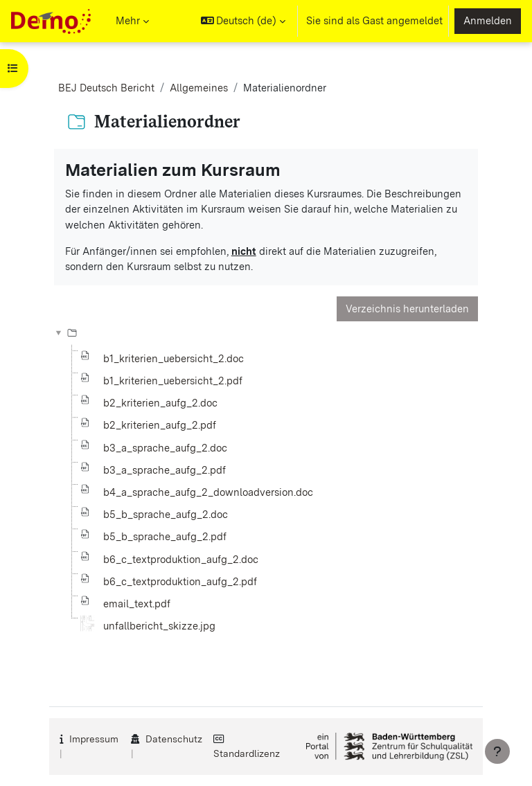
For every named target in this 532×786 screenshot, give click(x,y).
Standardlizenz (247, 753)
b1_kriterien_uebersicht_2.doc (174, 359)
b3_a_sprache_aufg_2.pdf (165, 470)
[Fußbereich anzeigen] (497, 751)
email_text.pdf (137, 604)
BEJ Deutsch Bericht (106, 88)
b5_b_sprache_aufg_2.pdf (165, 537)
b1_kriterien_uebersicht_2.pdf (173, 381)
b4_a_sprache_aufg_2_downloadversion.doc (208, 492)
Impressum (94, 739)
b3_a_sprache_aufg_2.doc (165, 448)
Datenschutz (174, 739)
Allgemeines (199, 88)
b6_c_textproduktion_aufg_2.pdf (180, 582)
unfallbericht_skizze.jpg (159, 626)
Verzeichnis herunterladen (407, 309)
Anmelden (488, 21)
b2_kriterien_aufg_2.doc (160, 403)
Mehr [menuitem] (128, 21)
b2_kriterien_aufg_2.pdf (160, 425)
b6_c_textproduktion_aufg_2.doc (181, 560)
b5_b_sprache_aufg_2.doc (166, 515)
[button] (243, 21)
